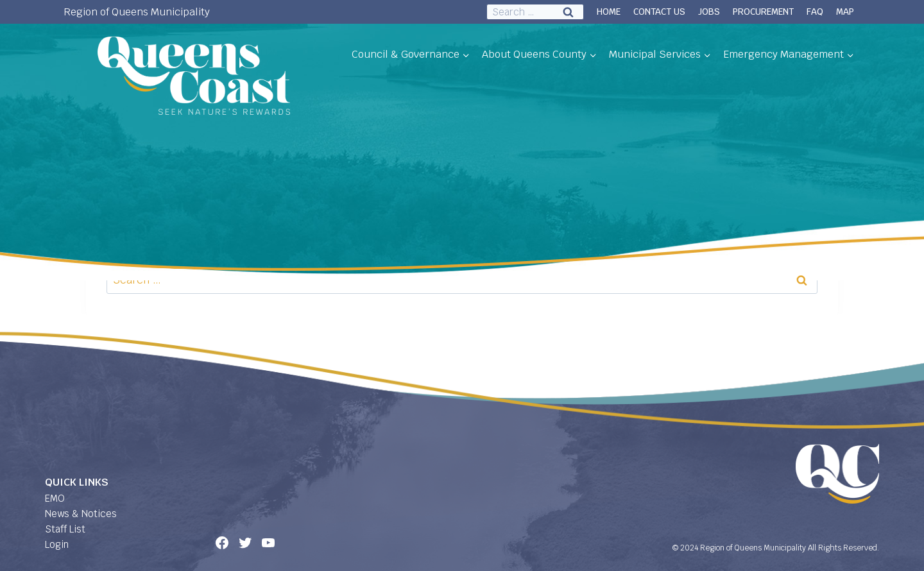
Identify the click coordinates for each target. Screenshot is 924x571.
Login (57, 544)
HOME (609, 12)
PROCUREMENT (763, 12)
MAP (845, 12)
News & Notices (81, 514)
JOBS (709, 12)
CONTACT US (659, 12)
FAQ (815, 12)
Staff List (65, 529)
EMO (55, 498)
